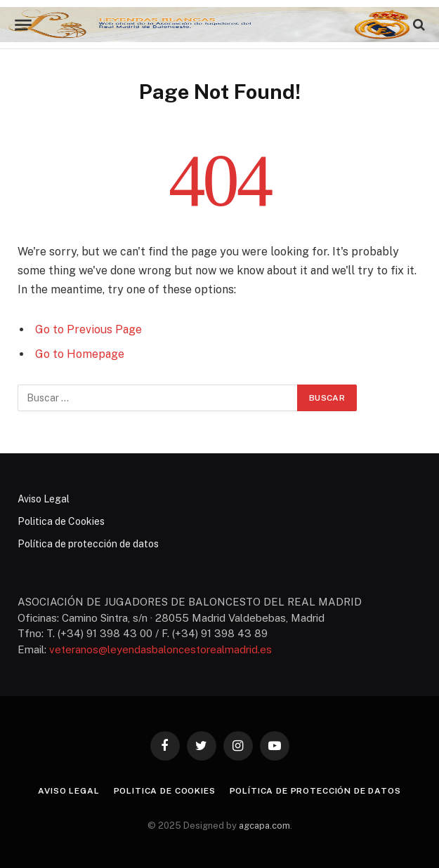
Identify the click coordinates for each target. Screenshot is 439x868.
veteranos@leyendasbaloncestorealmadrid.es (160, 649)
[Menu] (23, 25)
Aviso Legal (44, 499)
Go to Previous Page (89, 329)
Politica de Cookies (61, 521)
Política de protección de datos (88, 544)
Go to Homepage (80, 354)
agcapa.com (264, 826)
